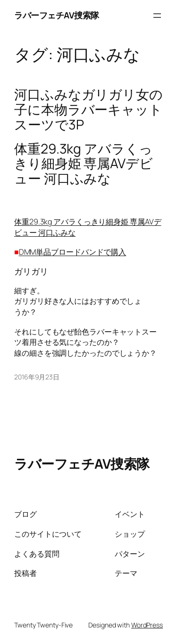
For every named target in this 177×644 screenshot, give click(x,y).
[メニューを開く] (157, 16)
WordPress (147, 625)
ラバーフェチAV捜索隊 (57, 15)
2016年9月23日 (37, 377)
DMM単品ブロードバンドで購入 (73, 252)
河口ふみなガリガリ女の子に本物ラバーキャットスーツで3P (88, 109)
